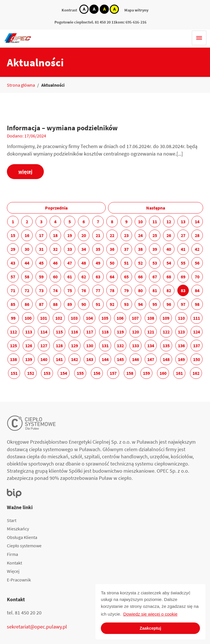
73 (41, 290)
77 (98, 290)
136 (181, 346)
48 (84, 263)
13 (183, 222)
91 (98, 304)
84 (197, 290)
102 (59, 318)
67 (155, 277)
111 (197, 318)
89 (70, 304)
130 (90, 346)
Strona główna (21, 85)
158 (130, 373)
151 (14, 373)
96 (169, 304)
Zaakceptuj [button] (150, 628)
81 (155, 290)
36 (112, 249)
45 (41, 263)
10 (140, 222)
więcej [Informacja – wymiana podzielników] (25, 171)
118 (105, 332)
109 (166, 318)
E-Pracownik (19, 580)
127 (44, 346)
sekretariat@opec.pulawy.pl (37, 627)
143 (90, 359)
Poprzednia (56, 208)
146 (136, 359)
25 (155, 235)
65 (126, 277)
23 (126, 235)
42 (197, 249)
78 (112, 290)
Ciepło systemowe (24, 546)
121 (151, 332)
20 (84, 235)
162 (196, 373)
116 (74, 332)
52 (140, 263)
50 (112, 263)
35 (98, 249)
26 (169, 235)
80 (140, 290)
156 (97, 373)
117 (90, 332)
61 (70, 277)
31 (41, 249)
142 (74, 359)
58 (27, 277)
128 (59, 346)
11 (155, 222)
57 (13, 277)
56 (197, 263)
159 (146, 373)
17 (41, 235)
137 (197, 346)
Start (12, 520)
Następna (156, 208)
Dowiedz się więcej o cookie (150, 614)
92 (112, 304)
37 (126, 249)
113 (29, 332)
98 (197, 304)
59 (41, 277)
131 (105, 346)
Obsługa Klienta (22, 537)
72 (27, 290)
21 (98, 235)
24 (140, 235)
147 (151, 359)
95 (155, 304)
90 (84, 304)
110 (181, 318)
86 (27, 304)
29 (13, 249)
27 (183, 235)
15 (13, 235)
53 (155, 263)
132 (120, 346)
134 (151, 346)
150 (197, 359)
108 (151, 318)
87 (41, 304)
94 (140, 304)
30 (27, 249)
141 (59, 359)
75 (70, 290)
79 (126, 290)
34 (84, 249)
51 (126, 263)
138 (13, 359)
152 (31, 373)
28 (197, 235)
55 (183, 263)
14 (197, 222)
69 (183, 277)
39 (155, 249)
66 (140, 277)
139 (29, 359)
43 (13, 263)
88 (55, 304)
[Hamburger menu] (199, 38)
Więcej (13, 571)
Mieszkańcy (18, 529)
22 (112, 235)
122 (166, 332)
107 (135, 318)
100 (28, 318)
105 (105, 318)
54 (169, 263)
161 (179, 373)
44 (27, 263)
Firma (12, 554)
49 (98, 263)
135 (166, 346)
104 (89, 318)
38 (140, 249)
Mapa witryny (136, 10)
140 (44, 359)
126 (29, 346)
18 (55, 235)
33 (70, 249)
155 (80, 373)
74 (55, 290)
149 (181, 359)
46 (55, 263)
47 (70, 263)
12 (169, 222)
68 (169, 277)
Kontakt (14, 563)
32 (55, 249)
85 (13, 304)
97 (183, 304)
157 (113, 373)
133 (136, 346)
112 (13, 332)
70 (197, 277)
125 (13, 346)
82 (169, 290)
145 (120, 359)
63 (98, 277)
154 (64, 373)
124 (197, 332)
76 (84, 290)
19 (70, 235)
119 (120, 332)
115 (59, 332)
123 (181, 332)
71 (13, 290)
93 (126, 304)
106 (120, 318)
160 (163, 373)
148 (166, 359)
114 (44, 332)
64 (112, 277)
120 (136, 332)
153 (47, 373)
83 (183, 290)
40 (169, 249)
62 (84, 277)
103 (74, 318)
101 (44, 318)
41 (183, 249)
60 (55, 277)
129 (74, 346)
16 (27, 235)
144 (105, 359)
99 (13, 318)
